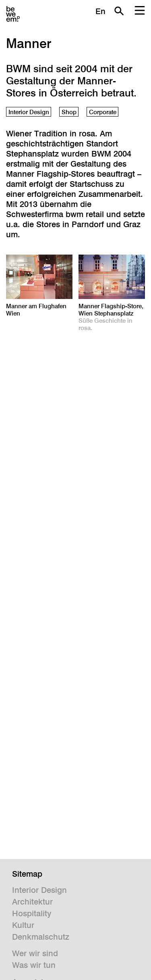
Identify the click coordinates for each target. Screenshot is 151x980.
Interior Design (29, 112)
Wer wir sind (35, 953)
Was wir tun (34, 965)
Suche (119, 11)
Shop (69, 112)
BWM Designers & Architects (13, 14)
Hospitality (32, 913)
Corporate (103, 112)
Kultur (23, 925)
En (100, 11)
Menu (140, 11)
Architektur (32, 902)
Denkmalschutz (41, 937)
